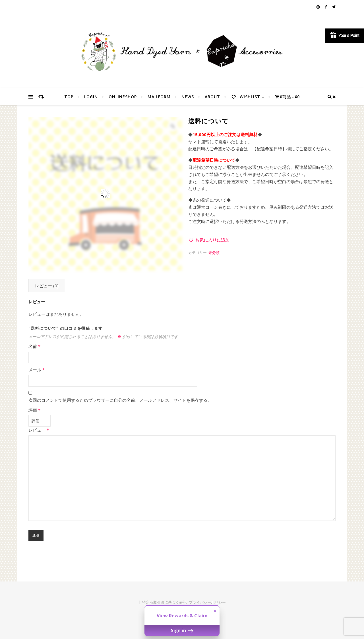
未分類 (214, 253)
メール (37, 370)
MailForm (159, 97)
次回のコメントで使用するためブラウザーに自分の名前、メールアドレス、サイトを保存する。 (120, 400)
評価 (34, 410)
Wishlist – (248, 97)
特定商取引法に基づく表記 (164, 601)
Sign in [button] (182, 630)
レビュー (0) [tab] (47, 286)
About (212, 97)
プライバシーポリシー (207, 601)
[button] (209, 240)
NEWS (188, 97)
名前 (34, 346)
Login (91, 97)
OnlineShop (123, 97)
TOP (69, 97)
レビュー (39, 429)
